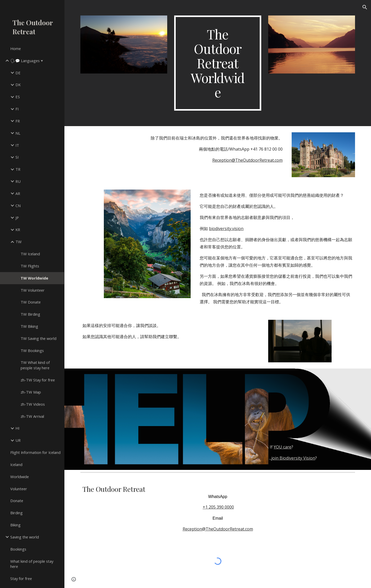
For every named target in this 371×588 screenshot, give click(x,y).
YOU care (283, 447)
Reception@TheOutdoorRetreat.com (247, 160)
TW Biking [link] (29, 326)
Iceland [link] (16, 464)
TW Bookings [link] (32, 350)
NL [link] (18, 133)
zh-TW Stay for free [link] (38, 380)
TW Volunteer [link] (33, 290)
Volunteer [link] (19, 489)
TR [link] (18, 169)
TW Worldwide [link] (34, 278)
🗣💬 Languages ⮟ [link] (27, 61)
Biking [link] (15, 525)
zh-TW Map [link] (31, 392)
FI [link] (17, 109)
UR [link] (18, 440)
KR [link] (18, 230)
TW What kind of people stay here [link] (35, 365)
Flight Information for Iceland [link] (35, 452)
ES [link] (18, 97)
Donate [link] (17, 501)
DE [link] (18, 73)
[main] (218, 63)
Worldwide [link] (20, 477)
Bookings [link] (18, 549)
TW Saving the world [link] (39, 338)
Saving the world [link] (25, 537)
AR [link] (18, 193)
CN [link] (18, 206)
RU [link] (18, 181)
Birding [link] (16, 513)
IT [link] (17, 145)
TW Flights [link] (30, 266)
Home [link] (16, 48)
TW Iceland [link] (30, 254)
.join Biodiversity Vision (293, 458)
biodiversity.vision (226, 228)
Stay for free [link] (21, 578)
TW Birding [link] (30, 314)
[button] (365, 7)
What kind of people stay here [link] (32, 564)
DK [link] (18, 85)
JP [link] (17, 218)
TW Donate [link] (31, 302)
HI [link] (17, 428)
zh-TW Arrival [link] (32, 416)
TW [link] (19, 242)
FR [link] (18, 121)
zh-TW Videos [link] (33, 404)
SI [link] (17, 157)
